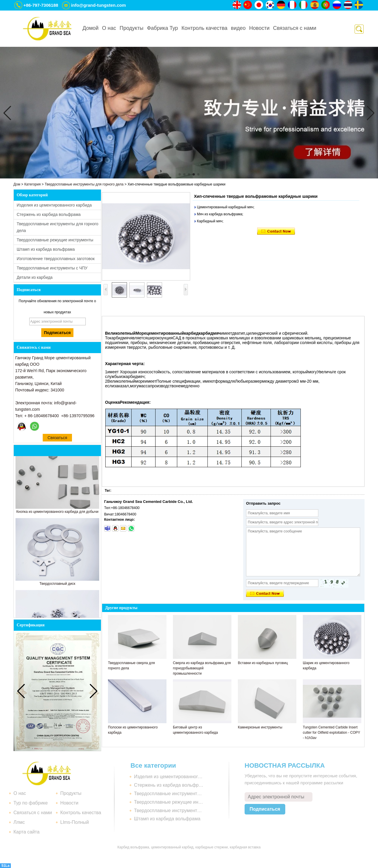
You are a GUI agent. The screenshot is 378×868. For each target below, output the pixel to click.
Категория (32, 184)
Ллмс (19, 822)
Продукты (132, 28)
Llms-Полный (75, 822)
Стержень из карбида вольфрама (49, 214)
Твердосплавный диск (57, 585)
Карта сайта (26, 832)
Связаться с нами (295, 28)
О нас (109, 28)
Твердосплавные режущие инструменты (55, 240)
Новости (260, 28)
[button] (180, 174)
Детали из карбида (35, 277)
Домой (91, 28)
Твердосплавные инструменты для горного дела (84, 184)
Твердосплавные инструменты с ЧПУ (52, 268)
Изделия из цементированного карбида (54, 205)
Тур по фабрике (31, 803)
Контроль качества (204, 28)
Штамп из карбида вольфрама (46, 249)
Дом (17, 184)
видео (238, 28)
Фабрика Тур (162, 28)
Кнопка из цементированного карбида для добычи (57, 513)
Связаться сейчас (57, 438)
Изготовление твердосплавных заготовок (56, 259)
